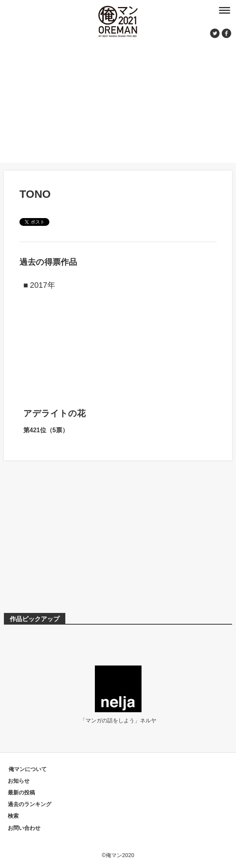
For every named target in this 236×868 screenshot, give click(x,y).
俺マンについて (28, 769)
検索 (13, 816)
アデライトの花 (54, 413)
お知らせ (19, 781)
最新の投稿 (21, 792)
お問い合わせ (24, 828)
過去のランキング (30, 804)
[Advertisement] (118, 99)
